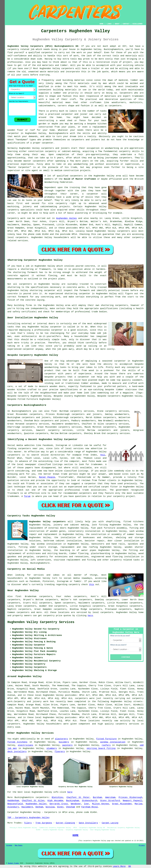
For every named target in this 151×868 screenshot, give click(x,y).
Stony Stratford (110, 801)
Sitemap (9, 845)
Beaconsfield (15, 804)
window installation (113, 742)
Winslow (50, 807)
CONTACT (126, 24)
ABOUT (117, 24)
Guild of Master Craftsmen (80, 179)
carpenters (68, 68)
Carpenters (126, 93)
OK (130, 866)
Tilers (28, 823)
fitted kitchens (17, 742)
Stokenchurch (90, 801)
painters (67, 745)
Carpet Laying (110, 823)
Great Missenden (122, 804)
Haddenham (13, 801)
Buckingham (73, 801)
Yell (103, 455)
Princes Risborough (130, 797)
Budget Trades (13, 863)
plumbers (52, 748)
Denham (39, 807)
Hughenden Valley (66, 218)
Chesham (71, 807)
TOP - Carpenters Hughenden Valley (28, 818)
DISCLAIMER (137, 24)
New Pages (19, 845)
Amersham (110, 797)
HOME (102, 24)
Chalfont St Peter (78, 797)
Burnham (97, 797)
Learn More (119, 866)
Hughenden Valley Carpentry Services (41, 622)
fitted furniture (106, 739)
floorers (60, 752)
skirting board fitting (101, 748)
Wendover (76, 804)
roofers (106, 745)
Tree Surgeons (44, 823)
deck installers (17, 752)
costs (26, 75)
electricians (26, 745)
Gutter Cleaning (65, 823)
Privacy (142, 845)
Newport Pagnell (132, 801)
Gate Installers (88, 823)
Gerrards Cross (59, 804)
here (90, 616)
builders (64, 742)
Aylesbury (13, 807)
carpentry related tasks (125, 560)
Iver (87, 804)
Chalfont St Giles (33, 801)
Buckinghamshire (40, 563)
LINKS (109, 24)
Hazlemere (27, 807)
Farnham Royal (90, 807)
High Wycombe (55, 801)
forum (27, 496)
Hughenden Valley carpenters (47, 522)
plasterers (61, 739)
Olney (60, 807)
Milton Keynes (101, 804)
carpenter (57, 330)
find (18, 596)
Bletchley (57, 797)
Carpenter (13, 812)
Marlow (138, 804)
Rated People (47, 477)
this (91, 585)
